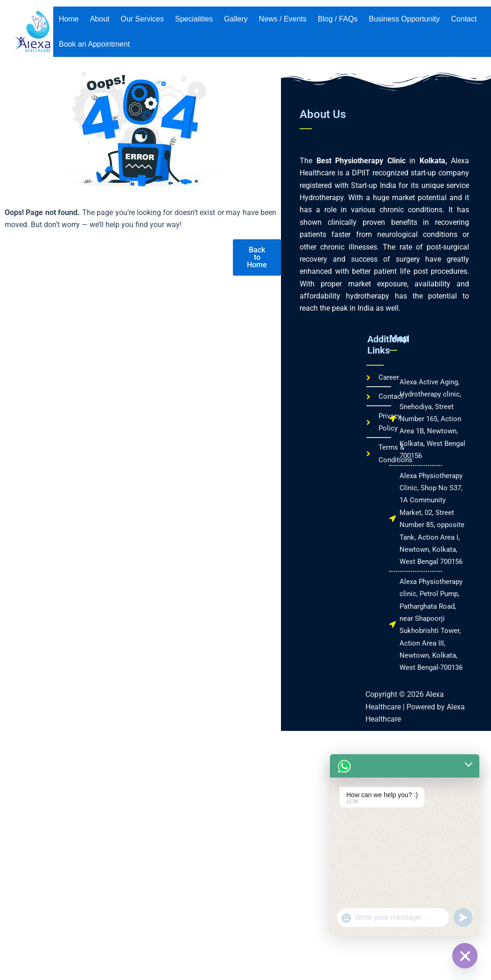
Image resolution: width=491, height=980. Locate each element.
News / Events (283, 19)
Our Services (142, 19)
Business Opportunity (404, 19)
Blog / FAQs (338, 19)
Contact (464, 19)
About (100, 19)
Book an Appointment (94, 44)
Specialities (194, 19)
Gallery (236, 19)
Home (69, 19)
